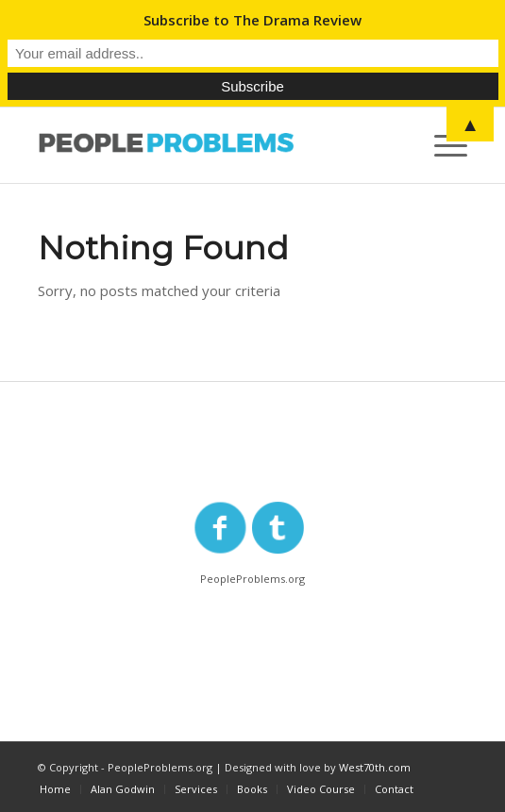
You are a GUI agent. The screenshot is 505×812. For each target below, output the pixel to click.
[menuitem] (55, 789)
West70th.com (375, 767)
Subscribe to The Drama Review (252, 20)
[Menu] (441, 145)
